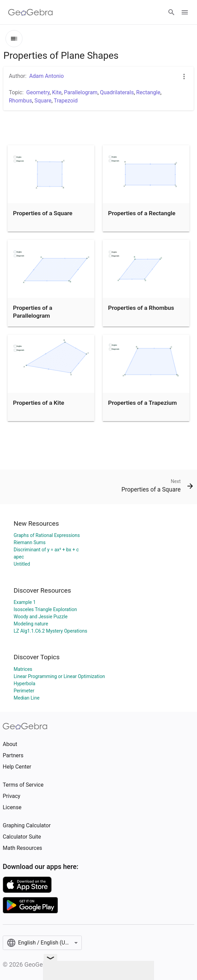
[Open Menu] (185, 12)
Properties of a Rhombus (141, 308)
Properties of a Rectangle (142, 213)
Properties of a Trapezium (142, 403)
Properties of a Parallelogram (33, 312)
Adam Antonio (47, 76)
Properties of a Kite (39, 403)
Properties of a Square (43, 213)
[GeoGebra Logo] (31, 12)
